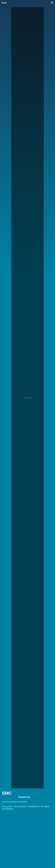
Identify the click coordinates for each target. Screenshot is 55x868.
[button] (52, 3)
